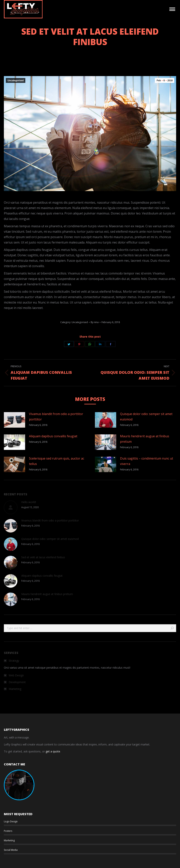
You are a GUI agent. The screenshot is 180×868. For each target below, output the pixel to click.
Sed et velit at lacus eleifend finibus (43, 557)
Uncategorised (16, 81)
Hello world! (29, 502)
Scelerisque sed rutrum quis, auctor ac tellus (57, 461)
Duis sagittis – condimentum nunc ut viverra (147, 461)
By (95, 322)
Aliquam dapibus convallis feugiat (53, 436)
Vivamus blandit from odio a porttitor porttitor (56, 417)
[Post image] (15, 420)
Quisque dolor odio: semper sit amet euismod (146, 417)
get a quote (53, 751)
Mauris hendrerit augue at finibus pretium (145, 439)
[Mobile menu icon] (172, 9)
